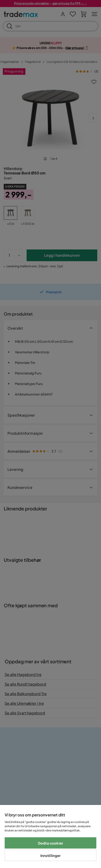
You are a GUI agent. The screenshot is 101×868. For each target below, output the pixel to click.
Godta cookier (50, 843)
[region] (50, 836)
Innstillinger (51, 855)
